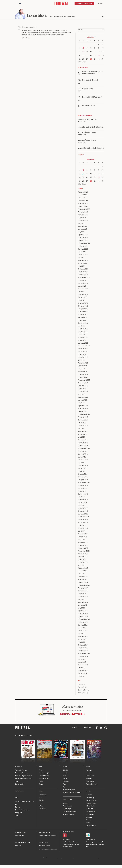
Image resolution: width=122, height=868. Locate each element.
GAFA (41, 806)
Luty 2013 (81, 643)
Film (64, 776)
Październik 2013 (84, 620)
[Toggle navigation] (20, 4)
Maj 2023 (81, 292)
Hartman (89, 773)
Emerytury (43, 795)
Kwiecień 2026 (83, 193)
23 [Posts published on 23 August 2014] (99, 56)
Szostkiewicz (91, 776)
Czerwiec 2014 (83, 597)
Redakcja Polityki (21, 833)
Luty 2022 (81, 335)
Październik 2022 (84, 312)
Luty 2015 (81, 574)
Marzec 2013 (82, 640)
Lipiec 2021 (82, 355)
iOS (64, 840)
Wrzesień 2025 (83, 213)
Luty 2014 (81, 609)
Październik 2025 (84, 210)
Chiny (41, 785)
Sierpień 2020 (83, 386)
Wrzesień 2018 (83, 452)
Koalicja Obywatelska (22, 810)
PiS (16, 805)
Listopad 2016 (83, 515)
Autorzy (89, 818)
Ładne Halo (66, 859)
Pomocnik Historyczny (23, 773)
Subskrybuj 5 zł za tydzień (71, 715)
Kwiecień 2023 (83, 295)
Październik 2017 (84, 483)
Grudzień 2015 (83, 546)
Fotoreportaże (91, 812)
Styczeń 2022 (83, 338)
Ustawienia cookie (44, 846)
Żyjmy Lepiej (20, 785)
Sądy (17, 816)
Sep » (84, 62)
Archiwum (90, 815)
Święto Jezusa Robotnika (88, 121)
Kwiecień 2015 (83, 569)
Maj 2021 (81, 361)
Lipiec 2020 (82, 389)
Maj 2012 (81, 668)
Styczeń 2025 (83, 235)
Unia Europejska (45, 773)
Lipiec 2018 (82, 458)
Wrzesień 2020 (83, 383)
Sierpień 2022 (83, 318)
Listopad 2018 (83, 446)
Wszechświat (67, 806)
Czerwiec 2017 (83, 495)
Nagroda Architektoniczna (72, 793)
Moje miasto (91, 806)
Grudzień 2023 (83, 272)
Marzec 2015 (82, 571)
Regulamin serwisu (45, 833)
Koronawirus (19, 792)
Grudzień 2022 (83, 307)
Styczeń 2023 (83, 304)
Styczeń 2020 (83, 406)
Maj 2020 (81, 395)
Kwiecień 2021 (83, 364)
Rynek (41, 792)
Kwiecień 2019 (83, 432)
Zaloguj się (82, 685)
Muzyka (65, 773)
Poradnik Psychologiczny (24, 776)
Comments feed (83, 691)
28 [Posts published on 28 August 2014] (91, 60)
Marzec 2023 (82, 298)
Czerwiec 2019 (83, 426)
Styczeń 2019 (83, 440)
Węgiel (41, 801)
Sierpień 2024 (83, 250)
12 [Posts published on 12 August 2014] (83, 52)
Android (68, 840)
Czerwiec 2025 (83, 221)
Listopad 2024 (83, 241)
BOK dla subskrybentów (23, 843)
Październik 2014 (84, 586)
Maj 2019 (81, 429)
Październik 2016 (84, 517)
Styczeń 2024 (83, 270)
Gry (64, 787)
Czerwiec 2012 (83, 666)
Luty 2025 (81, 233)
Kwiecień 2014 (83, 603)
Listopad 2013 (83, 617)
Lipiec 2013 (82, 628)
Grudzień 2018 (83, 443)
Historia (89, 795)
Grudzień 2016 (83, 512)
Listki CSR (42, 809)
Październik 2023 (84, 278)
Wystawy (66, 782)
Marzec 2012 (82, 674)
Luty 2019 (81, 438)
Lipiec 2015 (82, 560)
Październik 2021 (84, 346)
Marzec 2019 (82, 435)
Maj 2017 (81, 497)
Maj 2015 (81, 566)
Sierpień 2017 (83, 489)
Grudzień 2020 (83, 375)
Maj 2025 (81, 224)
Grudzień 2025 (83, 204)
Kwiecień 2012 (83, 671)
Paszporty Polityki (69, 790)
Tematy (89, 820)
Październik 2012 (84, 654)
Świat (41, 767)
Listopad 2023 (83, 275)
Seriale (65, 779)
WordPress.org (83, 693)
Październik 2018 (84, 449)
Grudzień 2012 (83, 648)
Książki (65, 771)
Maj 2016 (81, 532)
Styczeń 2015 (83, 577)
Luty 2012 (81, 677)
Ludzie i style (91, 798)
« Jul (79, 62)
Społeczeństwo (91, 801)
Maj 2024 (81, 258)
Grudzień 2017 (83, 477)
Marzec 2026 (82, 195)
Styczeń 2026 (83, 201)
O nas (88, 823)
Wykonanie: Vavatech (77, 859)
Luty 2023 (81, 301)
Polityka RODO (43, 843)
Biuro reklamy (20, 836)
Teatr (64, 785)
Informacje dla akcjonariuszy (48, 850)
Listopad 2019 (83, 412)
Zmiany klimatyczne (70, 812)
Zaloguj (100, 3)
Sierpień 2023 (83, 284)
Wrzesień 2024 (83, 247)
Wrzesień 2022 (83, 315)
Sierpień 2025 (83, 215)
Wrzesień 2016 (83, 520)
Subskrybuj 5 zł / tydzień (84, 3)
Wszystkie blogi (92, 785)
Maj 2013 (81, 634)
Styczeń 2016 (83, 543)
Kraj (17, 798)
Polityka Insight (34, 859)
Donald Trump (44, 776)
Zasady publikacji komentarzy (48, 836)
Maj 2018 (81, 463)
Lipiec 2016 (82, 526)
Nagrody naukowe (69, 815)
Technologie (67, 809)
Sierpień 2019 (83, 421)
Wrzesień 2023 (83, 281)
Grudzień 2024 (83, 238)
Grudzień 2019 (83, 409)
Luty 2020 (81, 403)
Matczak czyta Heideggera (93, 127)
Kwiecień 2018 (83, 466)
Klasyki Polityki (92, 804)
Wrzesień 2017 (83, 486)
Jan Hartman (26, 38)
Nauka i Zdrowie (68, 800)
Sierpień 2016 (83, 523)
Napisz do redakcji (21, 840)
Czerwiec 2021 (83, 358)
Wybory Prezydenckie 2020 (24, 802)
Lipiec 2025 (82, 218)
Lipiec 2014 (82, 594)
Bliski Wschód (44, 779)
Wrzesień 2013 (83, 623)
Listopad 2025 (83, 207)
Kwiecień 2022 (83, 329)
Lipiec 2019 (82, 423)
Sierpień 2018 (83, 455)
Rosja (41, 782)
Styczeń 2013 (83, 646)
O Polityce (18, 846)
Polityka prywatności (46, 840)
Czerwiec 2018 (83, 460)
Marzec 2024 (82, 264)
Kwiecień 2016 (83, 534)
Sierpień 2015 (83, 557)
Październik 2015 (84, 552)
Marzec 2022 (82, 332)
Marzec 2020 (82, 401)
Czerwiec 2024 (83, 255)
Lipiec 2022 (82, 321)
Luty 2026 (81, 198)
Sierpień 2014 (83, 591)
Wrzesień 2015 (83, 554)
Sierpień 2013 (83, 626)
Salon (17, 782)
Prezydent (19, 813)
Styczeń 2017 (83, 509)
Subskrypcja (87, 728)
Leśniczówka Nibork (47, 859)
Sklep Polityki (91, 826)
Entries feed (82, 688)
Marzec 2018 (82, 469)
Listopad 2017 (83, 480)
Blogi (88, 767)
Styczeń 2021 (83, 372)
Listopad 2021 (83, 344)
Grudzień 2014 (83, 580)
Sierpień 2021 (83, 352)
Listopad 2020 (83, 378)
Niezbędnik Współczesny (24, 779)
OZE (40, 804)
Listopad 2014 (83, 583)
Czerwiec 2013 (83, 631)
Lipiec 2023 (82, 287)
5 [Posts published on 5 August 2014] (83, 49)
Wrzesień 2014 (83, 589)
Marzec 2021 (82, 366)
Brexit (41, 771)
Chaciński (90, 779)
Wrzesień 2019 (83, 418)
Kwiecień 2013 (83, 637)
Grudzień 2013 (83, 614)
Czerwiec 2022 (83, 324)
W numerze (18, 767)
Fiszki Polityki (90, 840)
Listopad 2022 (83, 309)
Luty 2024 (81, 267)
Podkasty (90, 809)
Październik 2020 (84, 381)
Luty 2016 (81, 540)
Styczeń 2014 (83, 611)
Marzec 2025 (82, 230)
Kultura (65, 767)
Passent (89, 771)
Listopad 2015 (83, 549)
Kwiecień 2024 (83, 261)
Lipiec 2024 (82, 252)
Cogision (62, 859)
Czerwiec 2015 (83, 563)
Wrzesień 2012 (83, 657)
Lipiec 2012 (82, 663)
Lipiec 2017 (82, 492)
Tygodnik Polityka (21, 771)
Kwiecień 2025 (83, 227)
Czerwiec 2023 (83, 289)
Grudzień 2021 (83, 341)
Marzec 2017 (82, 503)
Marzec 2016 (82, 537)
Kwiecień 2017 (83, 500)
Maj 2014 (81, 600)
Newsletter (76, 728)
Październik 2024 (84, 244)
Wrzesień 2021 (83, 349)
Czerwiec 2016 (83, 529)
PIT (40, 798)
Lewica (18, 807)
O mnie (103, 17)
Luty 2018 (81, 472)
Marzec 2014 (82, 606)
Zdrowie (66, 804)
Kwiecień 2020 (83, 398)
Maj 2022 (81, 327)
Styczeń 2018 (83, 475)
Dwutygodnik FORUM (21, 859)
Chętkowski (90, 782)
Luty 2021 (81, 369)
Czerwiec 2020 (83, 392)
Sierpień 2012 (83, 660)
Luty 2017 (81, 506)
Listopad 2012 (83, 651)
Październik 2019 (84, 415)
